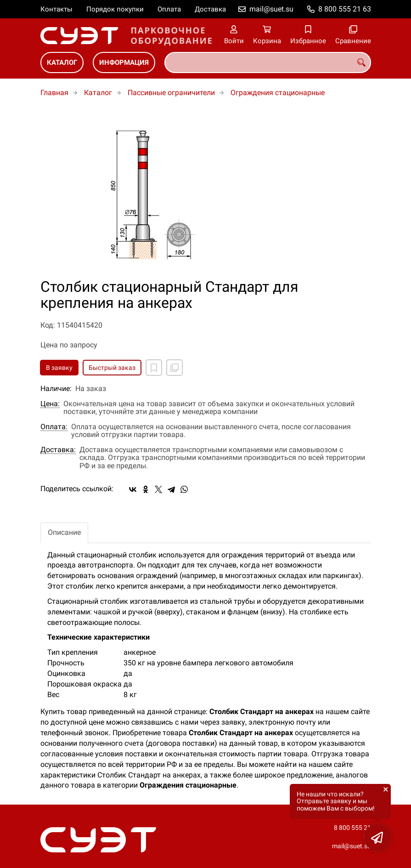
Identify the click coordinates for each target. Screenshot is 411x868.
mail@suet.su (271, 9)
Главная (54, 93)
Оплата (169, 9)
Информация (124, 62)
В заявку (59, 368)
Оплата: (54, 427)
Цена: (50, 404)
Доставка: (58, 450)
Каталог (62, 62)
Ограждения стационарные (278, 93)
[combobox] (268, 62)
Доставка (210, 9)
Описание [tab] (64, 532)
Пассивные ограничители (171, 93)
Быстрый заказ (112, 368)
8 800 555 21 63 (345, 9)
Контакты (56, 9)
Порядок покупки (115, 9)
